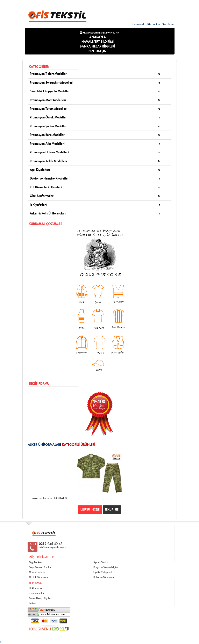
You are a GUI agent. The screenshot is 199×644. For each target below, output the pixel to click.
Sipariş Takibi (101, 562)
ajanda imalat (36, 593)
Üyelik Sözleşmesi (103, 572)
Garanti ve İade (37, 572)
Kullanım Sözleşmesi (104, 577)
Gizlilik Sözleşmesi (39, 577)
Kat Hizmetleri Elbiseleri (46, 187)
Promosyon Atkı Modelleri (47, 144)
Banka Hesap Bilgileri (40, 598)
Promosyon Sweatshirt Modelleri (52, 83)
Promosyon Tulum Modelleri (49, 109)
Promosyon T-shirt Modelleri (49, 74)
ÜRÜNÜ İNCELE (90, 510)
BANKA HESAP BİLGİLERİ (97, 46)
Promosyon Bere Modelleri (48, 135)
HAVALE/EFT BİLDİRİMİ (98, 42)
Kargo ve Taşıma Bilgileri (106, 567)
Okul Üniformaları (42, 196)
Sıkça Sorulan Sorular (40, 567)
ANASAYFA (98, 37)
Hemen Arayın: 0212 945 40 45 (99, 33)
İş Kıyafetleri (38, 205)
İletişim (33, 603)
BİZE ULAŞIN (97, 51)
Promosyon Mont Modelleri (48, 100)
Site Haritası (154, 24)
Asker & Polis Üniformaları (48, 214)
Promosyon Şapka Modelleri (49, 126)
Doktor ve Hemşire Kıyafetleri (50, 179)
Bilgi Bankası (36, 562)
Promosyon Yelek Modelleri (48, 161)
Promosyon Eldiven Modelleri (49, 152)
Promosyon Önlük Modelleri (49, 118)
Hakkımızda (139, 24)
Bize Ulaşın (168, 24)
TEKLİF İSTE (112, 510)
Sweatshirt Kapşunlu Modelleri (50, 91)
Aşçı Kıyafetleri (40, 170)
